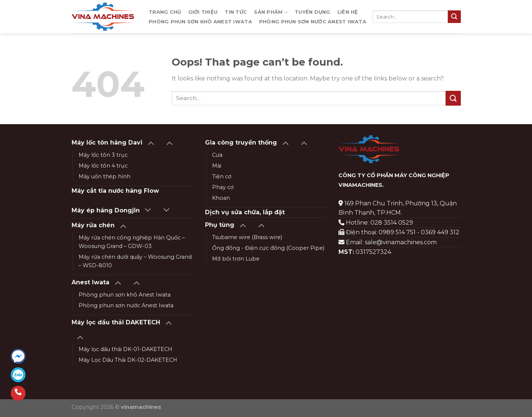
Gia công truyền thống (241, 143)
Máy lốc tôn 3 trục (103, 155)
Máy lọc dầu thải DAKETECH (116, 322)
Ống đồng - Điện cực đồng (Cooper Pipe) (268, 248)
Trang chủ (165, 12)
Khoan (221, 198)
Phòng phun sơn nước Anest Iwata (313, 22)
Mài (217, 166)
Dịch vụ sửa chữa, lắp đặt (245, 212)
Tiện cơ (222, 176)
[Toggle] (151, 143)
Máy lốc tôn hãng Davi (107, 143)
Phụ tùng (220, 225)
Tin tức (236, 12)
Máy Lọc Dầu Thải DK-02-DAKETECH (128, 360)
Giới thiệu (203, 12)
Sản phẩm (271, 12)
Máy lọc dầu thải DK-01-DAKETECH (125, 349)
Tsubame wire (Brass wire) (247, 237)
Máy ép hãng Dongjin (106, 210)
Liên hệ (348, 12)
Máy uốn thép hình (105, 176)
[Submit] (454, 17)
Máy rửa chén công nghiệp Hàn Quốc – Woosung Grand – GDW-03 (132, 242)
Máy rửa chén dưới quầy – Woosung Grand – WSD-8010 (135, 261)
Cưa (217, 155)
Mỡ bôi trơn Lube (236, 259)
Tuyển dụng (313, 12)
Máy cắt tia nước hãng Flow (115, 191)
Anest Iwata (90, 282)
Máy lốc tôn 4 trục (103, 166)
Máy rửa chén (93, 225)
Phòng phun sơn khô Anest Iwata (200, 22)
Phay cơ (223, 187)
